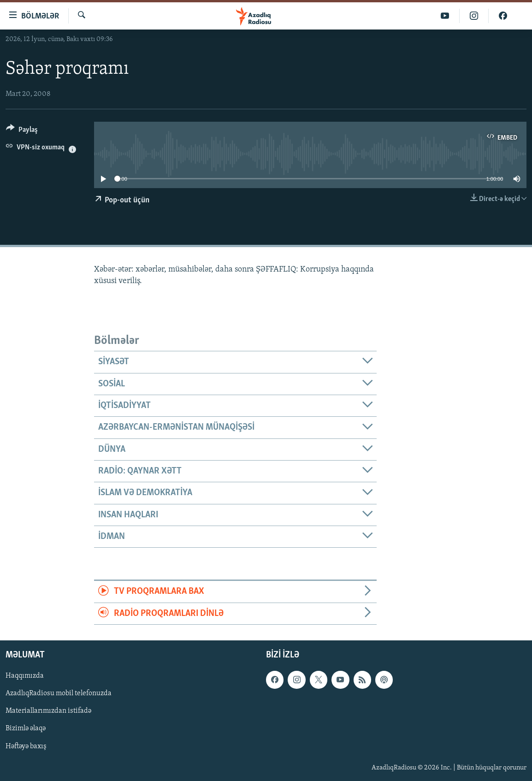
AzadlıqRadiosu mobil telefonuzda (59, 693)
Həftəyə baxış (26, 746)
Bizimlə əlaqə (26, 729)
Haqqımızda (25, 676)
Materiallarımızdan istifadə (48, 711)
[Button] (22, 131)
